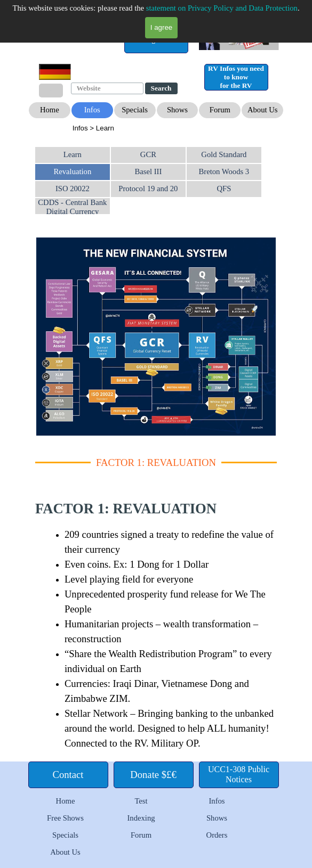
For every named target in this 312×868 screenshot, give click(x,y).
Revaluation (72, 171)
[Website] (107, 88)
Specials (65, 835)
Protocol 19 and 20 (148, 189)
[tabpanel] (157, 128)
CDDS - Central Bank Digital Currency (72, 207)
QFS (224, 189)
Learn (73, 154)
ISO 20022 (73, 189)
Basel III (148, 171)
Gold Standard (224, 154)
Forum (141, 835)
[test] (156, 40)
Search (161, 88)
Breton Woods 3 (224, 171)
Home (66, 801)
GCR (148, 154)
